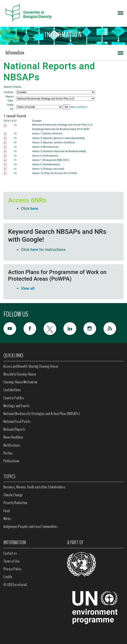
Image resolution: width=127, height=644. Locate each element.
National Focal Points (17, 421)
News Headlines (13, 437)
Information (15, 53)
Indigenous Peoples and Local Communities (31, 527)
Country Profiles (14, 398)
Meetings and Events (17, 406)
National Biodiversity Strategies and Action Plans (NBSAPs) (42, 414)
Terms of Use (12, 561)
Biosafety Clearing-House (20, 374)
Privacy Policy (12, 569)
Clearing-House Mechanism (21, 382)
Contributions (12, 390)
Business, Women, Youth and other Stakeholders (34, 487)
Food (7, 511)
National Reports (14, 429)
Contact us (10, 553)
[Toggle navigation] (121, 13)
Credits (8, 577)
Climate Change (13, 495)
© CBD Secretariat (15, 585)
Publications (12, 461)
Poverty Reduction (15, 503)
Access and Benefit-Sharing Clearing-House (31, 366)
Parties (8, 453)
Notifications (12, 445)
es (15, 125)
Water (7, 519)
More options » (79, 107)
